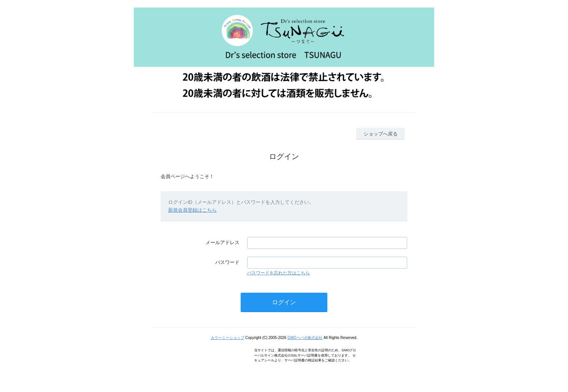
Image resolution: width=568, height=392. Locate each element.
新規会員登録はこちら (192, 210)
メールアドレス (223, 242)
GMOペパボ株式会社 (305, 338)
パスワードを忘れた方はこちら (278, 273)
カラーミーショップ (228, 338)
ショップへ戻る (381, 134)
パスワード (227, 262)
